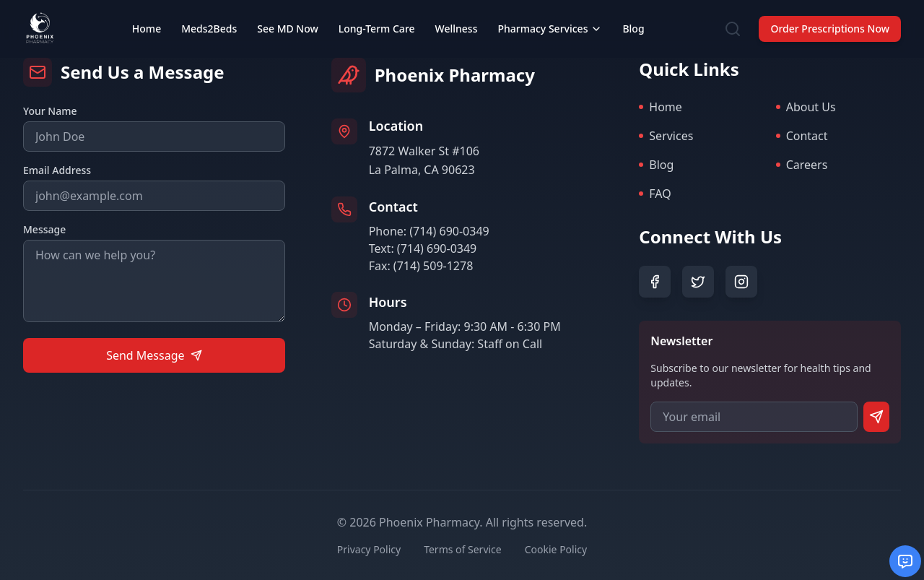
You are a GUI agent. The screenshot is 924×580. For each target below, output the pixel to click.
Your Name (50, 111)
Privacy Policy (369, 549)
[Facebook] (655, 282)
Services (666, 136)
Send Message (154, 355)
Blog (633, 17)
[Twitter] (698, 282)
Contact (802, 136)
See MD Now (288, 17)
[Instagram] (741, 282)
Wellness (457, 17)
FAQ (655, 194)
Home (147, 17)
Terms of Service (463, 549)
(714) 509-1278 (433, 266)
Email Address (57, 170)
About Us (806, 107)
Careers (802, 165)
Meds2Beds (209, 17)
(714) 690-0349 (449, 231)
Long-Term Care (377, 17)
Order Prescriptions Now (830, 17)
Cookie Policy (556, 549)
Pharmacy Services (550, 17)
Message (44, 229)
